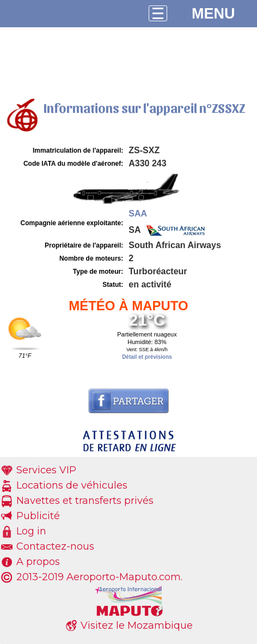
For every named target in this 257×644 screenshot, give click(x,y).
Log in (31, 531)
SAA (138, 213)
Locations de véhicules (72, 485)
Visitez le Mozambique (137, 625)
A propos (38, 562)
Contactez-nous (55, 546)
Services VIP (46, 470)
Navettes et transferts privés (85, 501)
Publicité (38, 516)
